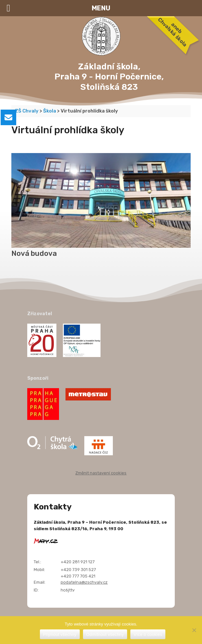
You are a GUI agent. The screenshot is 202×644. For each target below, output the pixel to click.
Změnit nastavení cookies (101, 473)
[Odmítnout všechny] (194, 630)
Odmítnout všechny (105, 634)
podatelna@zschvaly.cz (84, 582)
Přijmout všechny (60, 634)
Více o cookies (148, 634)
